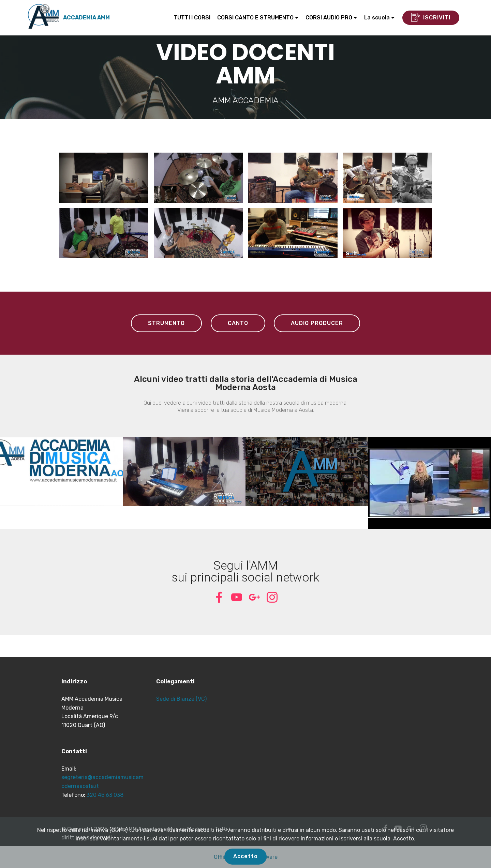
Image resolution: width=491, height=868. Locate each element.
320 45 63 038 (105, 795)
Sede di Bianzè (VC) (181, 699)
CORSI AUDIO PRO (329, 18)
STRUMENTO (166, 323)
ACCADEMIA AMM (86, 18)
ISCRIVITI (431, 18)
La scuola (377, 18)
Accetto (245, 856)
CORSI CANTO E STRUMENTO (255, 18)
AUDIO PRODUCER (317, 323)
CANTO (238, 323)
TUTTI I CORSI (192, 18)
